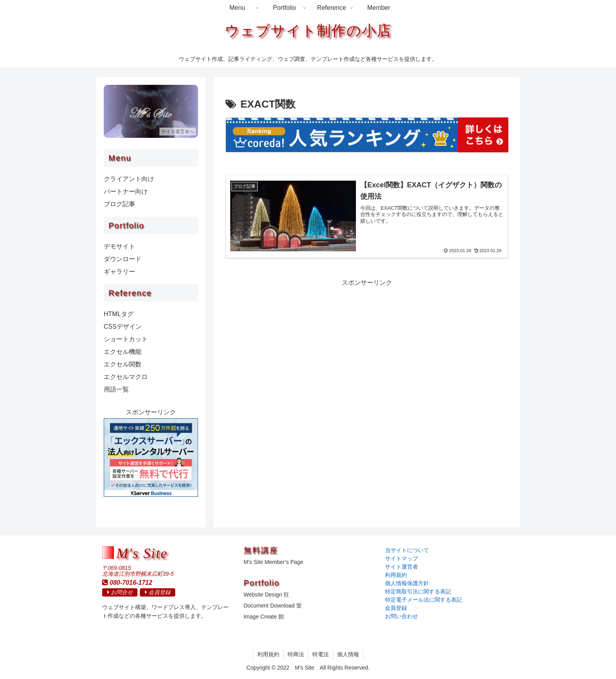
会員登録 (158, 592)
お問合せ (120, 592)
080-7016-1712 (127, 582)
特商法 (296, 654)
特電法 (321, 654)
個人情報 (348, 654)
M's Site (142, 554)
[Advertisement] (367, 344)
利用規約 (268, 654)
